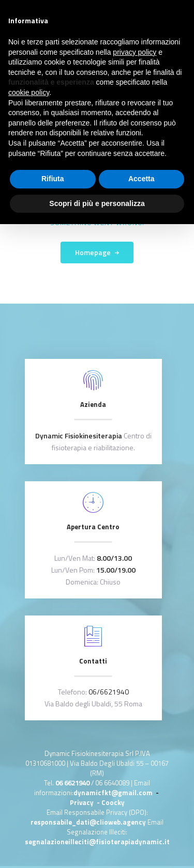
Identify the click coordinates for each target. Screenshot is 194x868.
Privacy (83, 802)
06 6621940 (72, 783)
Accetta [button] (141, 179)
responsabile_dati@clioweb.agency (89, 822)
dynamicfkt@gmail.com (113, 793)
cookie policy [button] (29, 92)
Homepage (93, 252)
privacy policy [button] (135, 52)
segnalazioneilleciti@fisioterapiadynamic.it (97, 842)
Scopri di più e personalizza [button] (97, 203)
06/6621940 (109, 692)
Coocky (113, 802)
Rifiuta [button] (53, 179)
